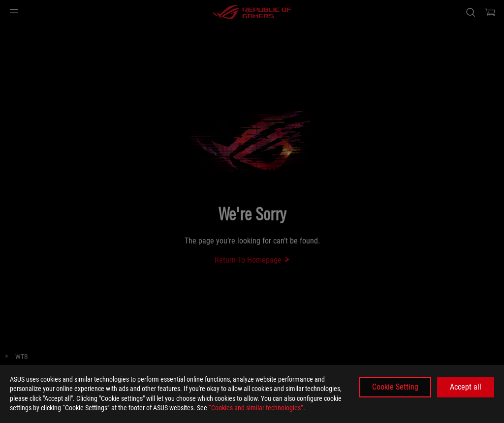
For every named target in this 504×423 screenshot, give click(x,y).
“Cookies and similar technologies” (256, 408)
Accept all (466, 387)
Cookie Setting (395, 387)
